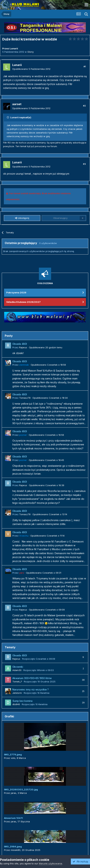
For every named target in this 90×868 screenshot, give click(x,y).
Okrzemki (18, 667)
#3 (84, 164)
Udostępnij (22, 218)
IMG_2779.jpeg (13, 754)
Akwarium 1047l (13, 818)
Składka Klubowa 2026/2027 (23, 302)
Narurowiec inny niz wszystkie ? (31, 690)
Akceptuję (80, 861)
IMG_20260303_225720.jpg (21, 789)
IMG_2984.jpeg (13, 846)
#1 (85, 66)
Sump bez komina (22, 701)
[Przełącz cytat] (8, 117)
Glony (31, 52)
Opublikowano (31, 69)
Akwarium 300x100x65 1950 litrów (32, 678)
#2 (84, 106)
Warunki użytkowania (50, 863)
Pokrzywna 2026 (16, 292)
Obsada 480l (20, 344)
